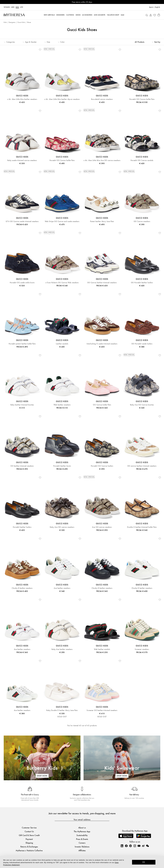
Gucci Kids (21, 22)
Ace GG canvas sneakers (102, 527)
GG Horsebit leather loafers (142, 283)
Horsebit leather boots (62, 466)
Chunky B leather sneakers (22, 588)
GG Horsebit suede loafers (142, 344)
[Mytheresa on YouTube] (139, 846)
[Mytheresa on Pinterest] (130, 846)
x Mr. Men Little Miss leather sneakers (22, 99)
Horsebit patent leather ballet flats (22, 344)
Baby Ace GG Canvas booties (142, 405)
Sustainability (82, 835)
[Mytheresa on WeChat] (147, 846)
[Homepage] (14, 15)
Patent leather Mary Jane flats (102, 221)
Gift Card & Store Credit (29, 835)
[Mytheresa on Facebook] (126, 846)
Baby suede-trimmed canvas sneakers (22, 160)
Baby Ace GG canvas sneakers (62, 527)
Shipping (29, 843)
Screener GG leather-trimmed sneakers (102, 710)
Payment (29, 839)
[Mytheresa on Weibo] (143, 846)
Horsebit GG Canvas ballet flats (142, 99)
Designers (12, 22)
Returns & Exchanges (29, 847)
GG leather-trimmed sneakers (22, 466)
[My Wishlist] (155, 15)
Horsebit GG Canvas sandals (142, 160)
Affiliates (82, 850)
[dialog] (82, 862)
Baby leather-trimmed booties (22, 405)
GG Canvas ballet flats (102, 405)
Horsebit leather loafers (22, 527)
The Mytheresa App (82, 831)
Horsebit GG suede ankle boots (22, 283)
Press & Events (82, 839)
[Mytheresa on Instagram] (135, 846)
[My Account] (151, 15)
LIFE (22, 7)
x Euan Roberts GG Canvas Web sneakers (62, 283)
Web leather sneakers (62, 405)
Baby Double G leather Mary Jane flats (62, 710)
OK (144, 862)
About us (82, 828)
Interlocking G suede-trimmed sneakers (102, 344)
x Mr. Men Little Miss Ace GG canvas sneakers (102, 160)
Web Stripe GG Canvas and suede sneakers (62, 221)
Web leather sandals (102, 649)
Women (7, 7)
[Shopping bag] (159, 15)
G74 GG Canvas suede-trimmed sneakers (22, 221)
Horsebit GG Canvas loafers (102, 466)
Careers (82, 843)
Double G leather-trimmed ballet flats (142, 527)
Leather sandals (62, 344)
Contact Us (29, 831)
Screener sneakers (142, 649)
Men (13, 7)
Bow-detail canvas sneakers (102, 99)
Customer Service (29, 828)
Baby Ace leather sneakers (62, 649)
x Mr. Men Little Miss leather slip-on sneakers (62, 99)
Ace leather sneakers (62, 588)
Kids (17, 7)
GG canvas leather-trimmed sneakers (142, 466)
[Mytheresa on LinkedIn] (122, 846)
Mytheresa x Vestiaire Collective (29, 850)
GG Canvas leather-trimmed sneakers (102, 283)
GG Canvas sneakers (142, 221)
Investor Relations (82, 847)
